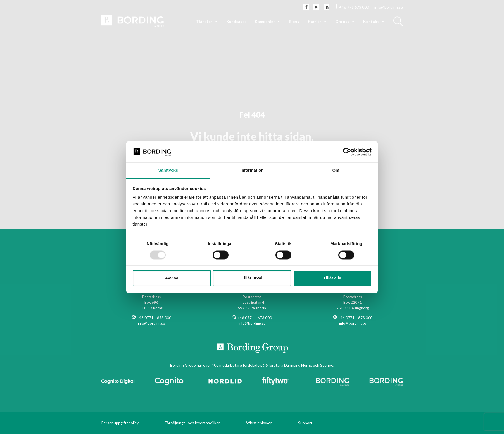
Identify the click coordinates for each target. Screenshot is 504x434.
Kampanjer (268, 22)
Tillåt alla (332, 278)
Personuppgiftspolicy (120, 423)
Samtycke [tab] (168, 170)
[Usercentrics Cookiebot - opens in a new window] (347, 152)
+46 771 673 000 (354, 7)
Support (305, 423)
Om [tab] (336, 170)
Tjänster (207, 22)
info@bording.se (389, 7)
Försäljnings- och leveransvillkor (192, 423)
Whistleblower (259, 423)
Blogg (294, 21)
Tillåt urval (252, 278)
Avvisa (172, 278)
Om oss (345, 22)
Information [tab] (252, 170)
